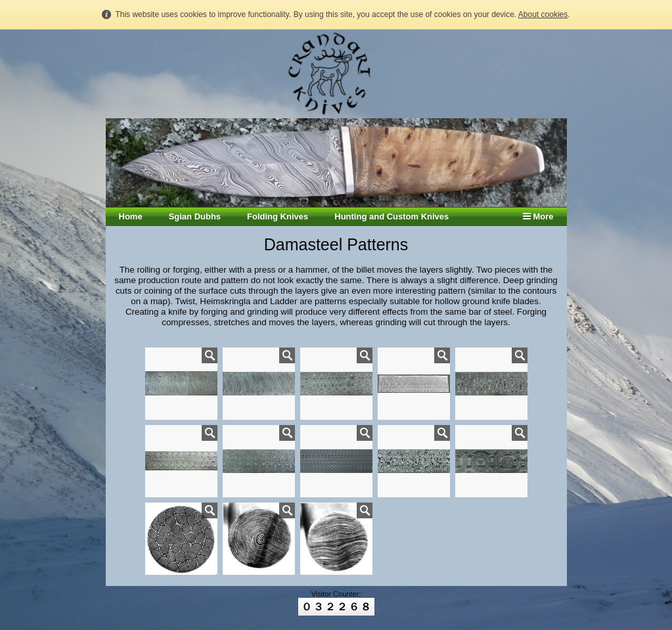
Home (131, 216)
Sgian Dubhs (195, 216)
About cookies (543, 14)
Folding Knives (278, 216)
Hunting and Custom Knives (392, 216)
